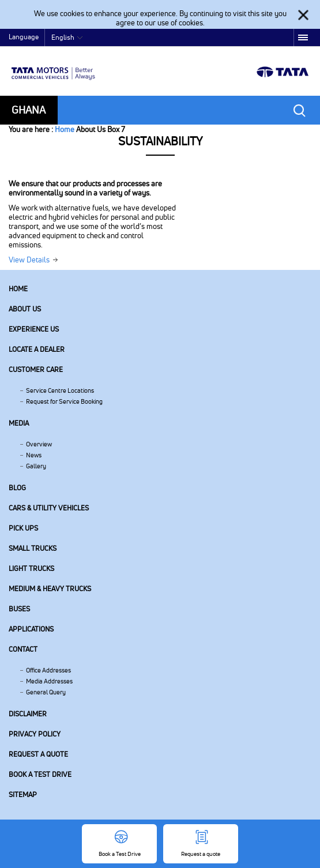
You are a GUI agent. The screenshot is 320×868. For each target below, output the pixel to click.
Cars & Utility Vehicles (49, 508)
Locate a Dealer (37, 349)
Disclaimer (28, 714)
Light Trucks (31, 568)
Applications (31, 629)
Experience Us (34, 329)
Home (65, 129)
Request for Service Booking (64, 401)
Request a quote (38, 754)
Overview (39, 444)
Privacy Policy (35, 734)
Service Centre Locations (60, 390)
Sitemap (23, 794)
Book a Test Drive (40, 774)
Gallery (36, 466)
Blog (17, 488)
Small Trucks (33, 548)
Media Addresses (49, 681)
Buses (19, 609)
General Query (46, 692)
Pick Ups (23, 528)
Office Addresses (48, 670)
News (34, 455)
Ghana (29, 110)
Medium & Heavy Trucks (50, 589)
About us (25, 309)
